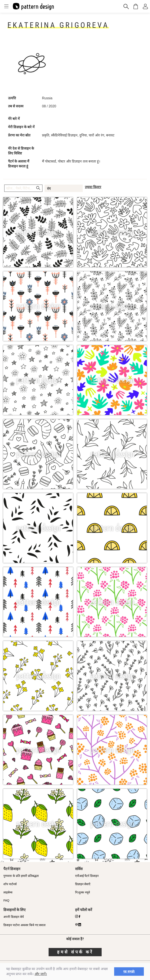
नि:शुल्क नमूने (83, 892)
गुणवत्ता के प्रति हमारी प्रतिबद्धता (21, 876)
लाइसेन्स (8, 892)
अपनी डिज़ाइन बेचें (14, 917)
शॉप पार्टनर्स (10, 884)
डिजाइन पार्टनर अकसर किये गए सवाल (24, 925)
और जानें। (41, 974)
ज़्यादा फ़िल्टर (93, 187)
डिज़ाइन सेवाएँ (83, 884)
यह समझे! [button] (129, 972)
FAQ (6, 900)
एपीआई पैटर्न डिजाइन (87, 876)
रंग (49, 189)
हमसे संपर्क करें (75, 952)
